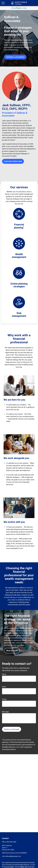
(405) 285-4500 (11, 842)
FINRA (22, 867)
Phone (4, 699)
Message (5, 712)
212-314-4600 (9, 867)
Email (4, 687)
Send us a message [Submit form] (12, 729)
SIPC (26, 867)
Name (4, 674)
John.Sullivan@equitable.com (11, 856)
